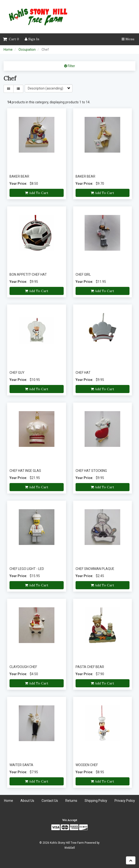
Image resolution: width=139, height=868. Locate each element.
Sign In (32, 39)
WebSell (70, 848)
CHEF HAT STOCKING (91, 471)
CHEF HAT (83, 373)
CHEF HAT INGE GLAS (25, 471)
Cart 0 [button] (11, 39)
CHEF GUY (17, 373)
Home (8, 50)
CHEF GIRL (83, 274)
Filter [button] (71, 66)
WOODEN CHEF (87, 765)
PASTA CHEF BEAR (90, 667)
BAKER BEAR (19, 176)
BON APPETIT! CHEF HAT (28, 274)
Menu (128, 39)
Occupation (27, 50)
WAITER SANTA (21, 765)
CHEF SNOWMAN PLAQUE (95, 569)
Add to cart (37, 193)
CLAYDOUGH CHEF (23, 667)
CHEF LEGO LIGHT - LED (27, 569)
